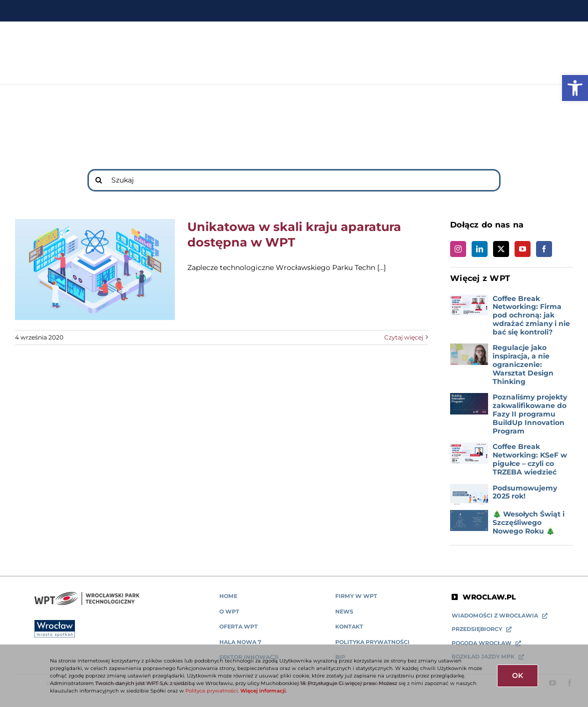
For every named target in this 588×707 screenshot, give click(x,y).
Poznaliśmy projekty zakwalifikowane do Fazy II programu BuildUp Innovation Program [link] (530, 414)
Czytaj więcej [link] (404, 337)
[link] (575, 88)
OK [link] (518, 675)
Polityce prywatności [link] (212, 691)
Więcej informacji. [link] (264, 691)
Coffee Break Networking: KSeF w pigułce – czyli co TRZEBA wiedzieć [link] (530, 459)
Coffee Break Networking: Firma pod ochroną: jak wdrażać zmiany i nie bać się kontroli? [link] (531, 315)
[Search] (99, 180)
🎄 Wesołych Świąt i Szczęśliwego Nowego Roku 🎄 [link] (529, 522)
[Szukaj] (294, 180)
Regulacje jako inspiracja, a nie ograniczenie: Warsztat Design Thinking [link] (523, 364)
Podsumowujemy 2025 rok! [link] (525, 492)
